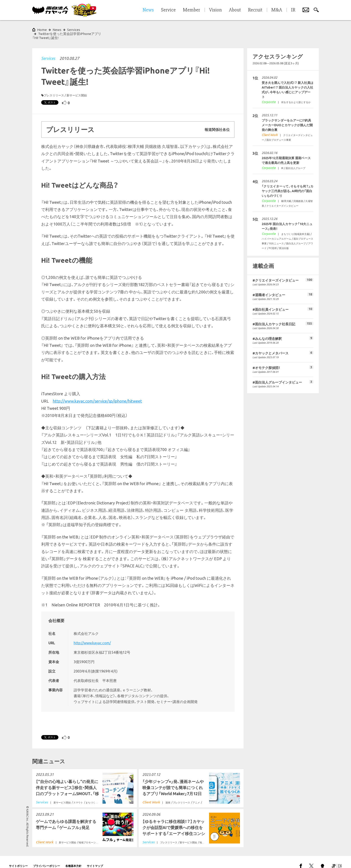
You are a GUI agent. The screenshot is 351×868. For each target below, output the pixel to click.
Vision (215, 10)
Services (48, 50)
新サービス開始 (77, 87)
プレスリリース (54, 87)
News (57, 30)
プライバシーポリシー (47, 858)
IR (293, 10)
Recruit (255, 10)
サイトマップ (95, 858)
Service (168, 10)
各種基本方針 (73, 858)
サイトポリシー (18, 858)
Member (192, 10)
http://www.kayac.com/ (92, 635)
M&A (277, 10)
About (235, 10)
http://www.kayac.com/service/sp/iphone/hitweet (97, 393)
